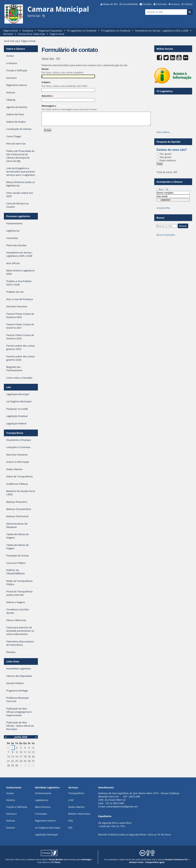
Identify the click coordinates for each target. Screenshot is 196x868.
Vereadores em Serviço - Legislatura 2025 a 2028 (162, 31)
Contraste (161, 4)
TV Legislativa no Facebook (82, 31)
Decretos (8, 34)
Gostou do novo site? (172, 150)
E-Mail (45, 82)
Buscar (161, 218)
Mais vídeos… (164, 132)
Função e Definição (17, 807)
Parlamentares (43, 793)
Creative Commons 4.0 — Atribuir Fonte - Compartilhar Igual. (159, 861)
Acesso (10, 793)
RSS (70, 828)
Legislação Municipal (46, 834)
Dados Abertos (76, 807)
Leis (9, 387)
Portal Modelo (56, 859)
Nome (45, 69)
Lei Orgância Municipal (47, 828)
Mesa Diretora (43, 807)
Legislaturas (41, 800)
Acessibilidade (130, 4)
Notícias (11, 821)
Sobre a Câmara (16, 49)
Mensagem (48, 106)
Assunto (46, 96)
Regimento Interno (45, 821)
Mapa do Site (110, 4)
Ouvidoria (28, 31)
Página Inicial (11, 31)
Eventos (11, 828)
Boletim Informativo (79, 814)
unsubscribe (163, 208)
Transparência (15, 433)
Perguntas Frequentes (50, 31)
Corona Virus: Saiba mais (32, 34)
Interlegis (86, 859)
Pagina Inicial (57, 34)
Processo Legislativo (18, 216)
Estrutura (11, 814)
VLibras (188, 4)
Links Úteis (13, 661)
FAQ (71, 821)
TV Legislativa (165, 91)
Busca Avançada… (166, 235)
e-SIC (71, 800)
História (11, 800)
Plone (57, 862)
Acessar (176, 4)
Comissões (41, 814)
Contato (147, 4)
